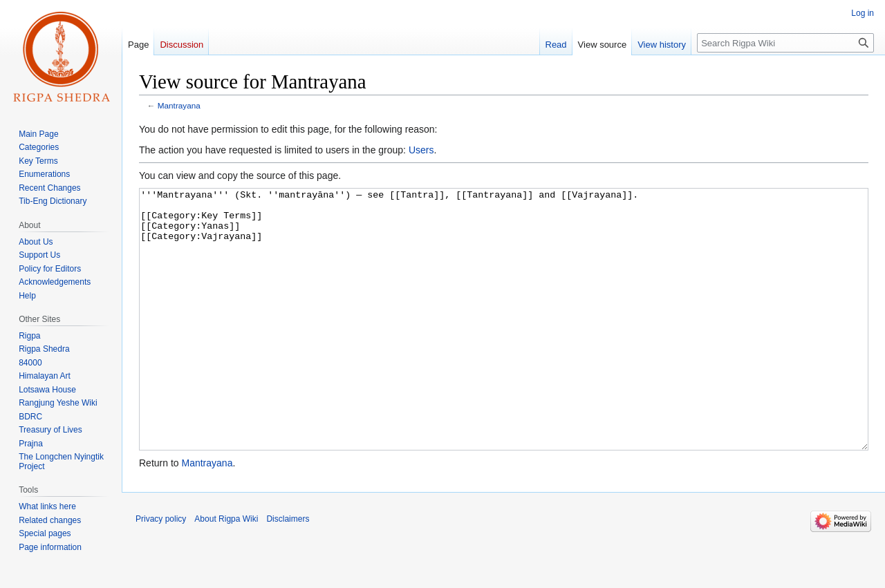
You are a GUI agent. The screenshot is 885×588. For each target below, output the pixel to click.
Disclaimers (288, 571)
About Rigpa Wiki (226, 571)
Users (421, 150)
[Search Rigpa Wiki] (785, 43)
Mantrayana (179, 105)
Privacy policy (161, 571)
